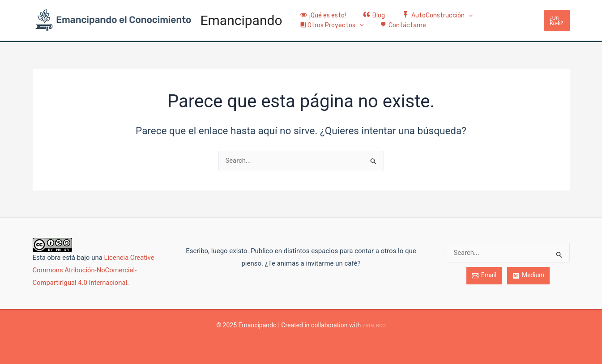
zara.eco (374, 325)
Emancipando (241, 20)
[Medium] (529, 276)
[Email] (484, 276)
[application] (457, 11)
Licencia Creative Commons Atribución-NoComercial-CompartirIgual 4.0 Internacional (94, 270)
